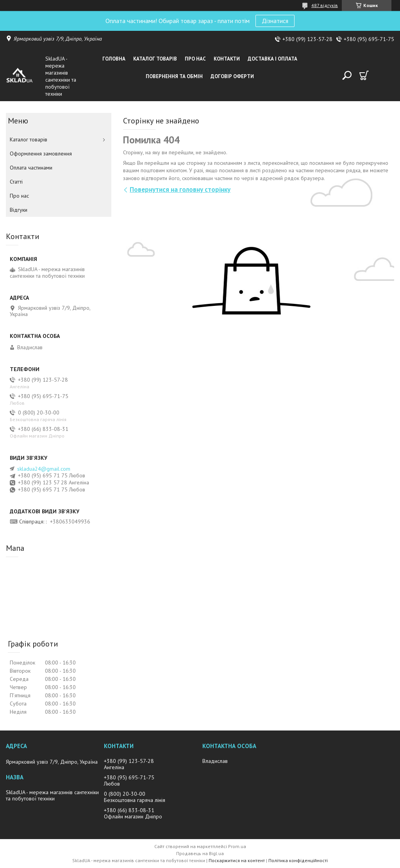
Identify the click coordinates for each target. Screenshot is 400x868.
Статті (16, 182)
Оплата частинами (31, 168)
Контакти (227, 59)
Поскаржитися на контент (237, 860)
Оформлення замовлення (41, 154)
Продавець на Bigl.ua (200, 853)
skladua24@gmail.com (44, 469)
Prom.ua (237, 846)
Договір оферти (232, 76)
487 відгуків (325, 5)
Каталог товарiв (155, 59)
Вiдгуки (19, 210)
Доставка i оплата (272, 59)
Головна (114, 59)
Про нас (195, 59)
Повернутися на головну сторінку (180, 189)
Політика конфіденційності (298, 860)
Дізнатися (275, 21)
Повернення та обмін (174, 76)
